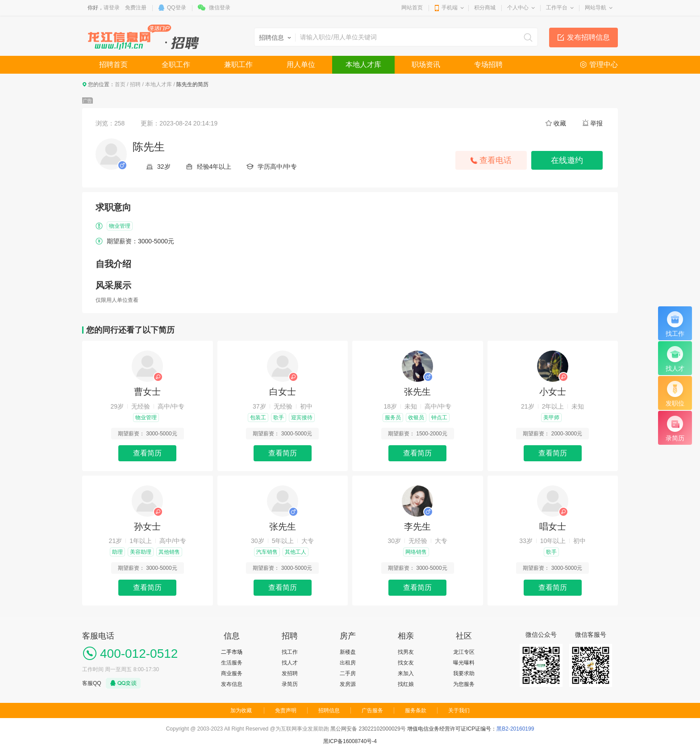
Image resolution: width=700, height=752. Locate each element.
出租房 (348, 663)
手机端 (450, 8)
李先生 (417, 526)
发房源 (348, 684)
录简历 (290, 684)
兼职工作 (238, 65)
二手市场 (232, 652)
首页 (120, 84)
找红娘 (406, 684)
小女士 (553, 392)
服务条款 (416, 710)
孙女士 (147, 526)
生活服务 (232, 663)
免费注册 (136, 8)
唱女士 (553, 526)
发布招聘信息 (588, 37)
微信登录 (220, 8)
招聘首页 (113, 65)
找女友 (406, 663)
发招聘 (290, 673)
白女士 (283, 392)
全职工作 (176, 65)
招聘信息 (329, 710)
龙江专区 (464, 652)
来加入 (406, 673)
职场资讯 (426, 65)
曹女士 (147, 392)
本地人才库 (363, 65)
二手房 (348, 673)
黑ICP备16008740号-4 (350, 741)
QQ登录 (177, 8)
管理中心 (604, 65)
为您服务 (464, 684)
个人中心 (518, 8)
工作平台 (557, 8)
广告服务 (372, 710)
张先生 (417, 392)
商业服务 (232, 673)
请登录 (112, 8)
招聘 (135, 84)
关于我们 (459, 710)
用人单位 (301, 65)
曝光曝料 (464, 663)
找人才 (290, 663)
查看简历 (147, 453)
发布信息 (232, 684)
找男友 (406, 652)
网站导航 (596, 8)
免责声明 (286, 710)
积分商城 (485, 8)
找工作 (290, 652)
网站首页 (412, 8)
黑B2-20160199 (515, 729)
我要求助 (464, 673)
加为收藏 (241, 710)
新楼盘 (348, 652)
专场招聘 (488, 65)
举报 (596, 123)
